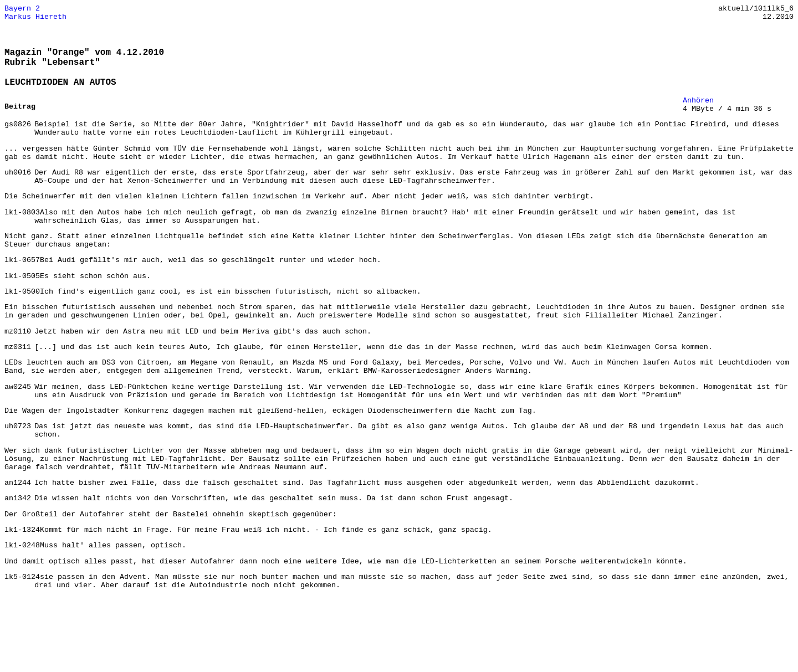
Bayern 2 (22, 9)
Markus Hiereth (35, 19)
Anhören (698, 114)
